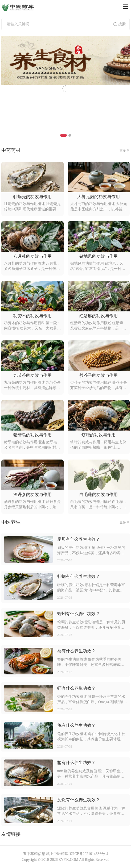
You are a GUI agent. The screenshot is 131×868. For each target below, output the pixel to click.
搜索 (119, 24)
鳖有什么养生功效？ (76, 763)
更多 (125, 150)
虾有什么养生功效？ (76, 688)
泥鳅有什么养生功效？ (79, 800)
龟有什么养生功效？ (76, 725)
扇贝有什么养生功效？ (79, 539)
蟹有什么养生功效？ (76, 651)
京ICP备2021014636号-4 (89, 854)
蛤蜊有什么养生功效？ (79, 614)
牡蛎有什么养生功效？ (79, 576)
